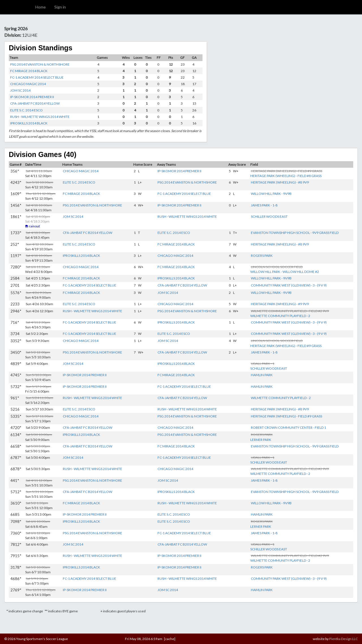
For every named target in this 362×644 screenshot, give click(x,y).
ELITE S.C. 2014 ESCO (26, 110)
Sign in (60, 7)
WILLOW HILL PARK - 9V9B (271, 194)
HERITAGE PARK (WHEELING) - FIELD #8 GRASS (286, 176)
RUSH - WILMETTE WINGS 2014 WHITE (40, 117)
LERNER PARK (261, 440)
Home (41, 7)
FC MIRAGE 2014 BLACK (29, 71)
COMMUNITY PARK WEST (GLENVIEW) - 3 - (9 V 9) (289, 285)
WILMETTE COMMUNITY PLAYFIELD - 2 (280, 316)
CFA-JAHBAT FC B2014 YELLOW (35, 103)
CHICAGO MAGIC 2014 (28, 84)
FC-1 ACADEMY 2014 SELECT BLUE (37, 77)
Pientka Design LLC (343, 639)
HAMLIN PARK (262, 375)
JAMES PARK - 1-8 (264, 205)
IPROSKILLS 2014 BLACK (29, 123)
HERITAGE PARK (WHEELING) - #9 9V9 (280, 304)
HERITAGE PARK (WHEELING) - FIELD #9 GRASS (286, 346)
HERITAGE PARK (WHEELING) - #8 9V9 (280, 182)
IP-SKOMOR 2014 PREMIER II (32, 97)
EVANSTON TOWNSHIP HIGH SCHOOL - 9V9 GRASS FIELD (295, 233)
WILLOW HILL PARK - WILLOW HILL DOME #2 (285, 272)
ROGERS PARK (262, 256)
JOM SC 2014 (20, 90)
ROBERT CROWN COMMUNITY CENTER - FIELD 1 (288, 427)
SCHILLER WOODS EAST (269, 217)
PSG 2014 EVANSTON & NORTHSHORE (40, 64)
